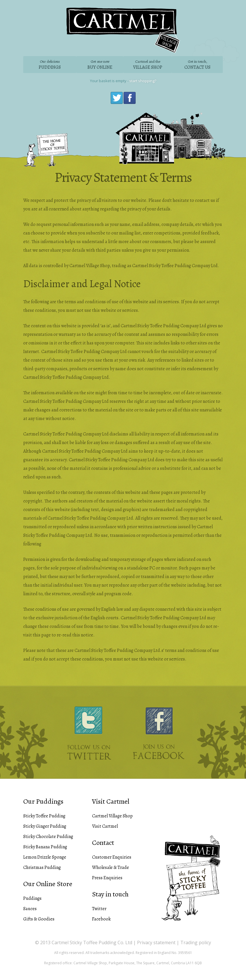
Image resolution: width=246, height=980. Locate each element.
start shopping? (143, 81)
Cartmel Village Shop (112, 816)
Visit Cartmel (105, 826)
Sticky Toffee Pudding (44, 816)
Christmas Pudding (42, 867)
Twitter (116, 97)
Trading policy (196, 942)
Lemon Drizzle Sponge (45, 857)
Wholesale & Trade (111, 867)
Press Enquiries (107, 878)
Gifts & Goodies (39, 919)
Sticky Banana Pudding (45, 847)
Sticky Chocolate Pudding (48, 837)
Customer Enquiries (112, 857)
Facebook (129, 97)
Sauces (30, 909)
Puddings (32, 898)
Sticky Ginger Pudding (45, 826)
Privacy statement (156, 942)
